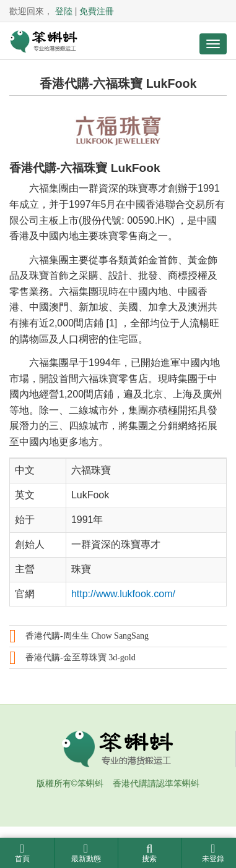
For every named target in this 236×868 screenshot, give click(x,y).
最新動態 (86, 853)
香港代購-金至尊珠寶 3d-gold (81, 657)
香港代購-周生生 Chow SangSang (87, 636)
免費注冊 (97, 11)
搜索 (150, 853)
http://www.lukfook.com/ (123, 594)
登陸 (64, 11)
